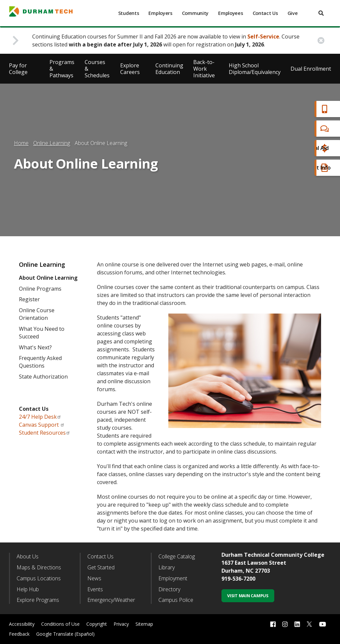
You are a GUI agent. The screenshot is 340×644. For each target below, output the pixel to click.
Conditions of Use (60, 624)
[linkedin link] (297, 624)
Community (195, 13)
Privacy (121, 624)
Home (21, 143)
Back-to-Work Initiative (204, 69)
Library (167, 567)
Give (293, 13)
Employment (173, 578)
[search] (321, 13)
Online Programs (40, 289)
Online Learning (52, 143)
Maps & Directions (39, 567)
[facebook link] (273, 624)
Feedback (19, 634)
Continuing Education (169, 69)
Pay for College (18, 69)
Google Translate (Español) (65, 634)
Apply (298, 109)
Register (29, 299)
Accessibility (22, 624)
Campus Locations (39, 578)
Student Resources (45, 433)
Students (129, 13)
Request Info (307, 168)
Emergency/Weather (111, 600)
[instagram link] (285, 624)
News (94, 578)
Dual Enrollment (311, 69)
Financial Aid (306, 148)
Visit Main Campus (248, 596)
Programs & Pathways (62, 69)
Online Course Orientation (37, 314)
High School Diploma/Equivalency (255, 69)
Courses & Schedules (97, 69)
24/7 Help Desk (40, 417)
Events (95, 589)
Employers (160, 13)
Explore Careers (130, 69)
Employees (230, 13)
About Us (28, 556)
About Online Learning (48, 278)
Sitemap (144, 624)
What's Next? (35, 347)
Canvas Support (42, 425)
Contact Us (265, 13)
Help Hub (28, 589)
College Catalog (177, 556)
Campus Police (176, 600)
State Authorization (43, 377)
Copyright (97, 624)
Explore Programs (38, 600)
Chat (297, 129)
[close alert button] (321, 41)
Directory (169, 589)
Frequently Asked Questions (40, 362)
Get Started (101, 567)
